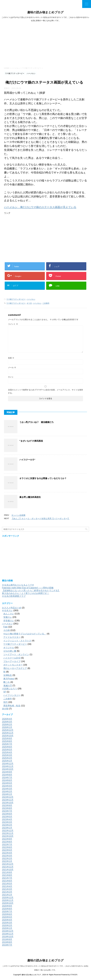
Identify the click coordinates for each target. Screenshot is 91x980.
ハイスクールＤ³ (27, 460)
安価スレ (8, 617)
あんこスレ (9, 614)
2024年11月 (8, 766)
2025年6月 (7, 747)
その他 (7, 630)
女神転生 (8, 675)
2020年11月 (8, 900)
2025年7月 (7, 744)
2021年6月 (7, 881)
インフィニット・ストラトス (17, 641)
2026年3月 (7, 722)
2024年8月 (7, 775)
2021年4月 (7, 886)
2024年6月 (7, 780)
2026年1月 (7, 727)
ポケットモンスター (13, 665)
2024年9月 (7, 772)
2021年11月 (8, 867)
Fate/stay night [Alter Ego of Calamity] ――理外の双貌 (28, 588)
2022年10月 (8, 836)
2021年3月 (7, 889)
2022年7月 (7, 845)
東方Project (9, 679)
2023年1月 (7, 828)
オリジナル (9, 648)
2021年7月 (7, 878)
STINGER (74, 975)
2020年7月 (7, 911)
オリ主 (29, 303)
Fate (5, 627)
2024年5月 (7, 783)
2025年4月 (7, 752)
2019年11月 (8, 934)
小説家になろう (10, 689)
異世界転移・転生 (12, 706)
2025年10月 (8, 736)
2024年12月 (8, 764)
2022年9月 (7, 839)
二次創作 (46, 303)
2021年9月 (7, 872)
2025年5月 (7, 750)
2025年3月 (7, 755)
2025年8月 (7, 741)
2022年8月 (7, 842)
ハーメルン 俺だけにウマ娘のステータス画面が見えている (40, 207)
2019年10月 (8, 937)
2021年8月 (7, 875)
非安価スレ (9, 621)
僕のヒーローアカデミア (15, 668)
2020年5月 (7, 917)
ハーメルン (31, 299)
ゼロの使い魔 (10, 651)
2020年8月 (7, 909)
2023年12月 (8, 797)
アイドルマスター (12, 637)
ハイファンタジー (12, 695)
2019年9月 (7, 939)
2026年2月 (7, 725)
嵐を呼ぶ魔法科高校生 (30, 497)
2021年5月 (7, 884)
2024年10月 (8, 769)
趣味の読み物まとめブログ (45, 13)
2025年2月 (7, 758)
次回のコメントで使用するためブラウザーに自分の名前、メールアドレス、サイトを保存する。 (45, 391)
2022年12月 (8, 831)
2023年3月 (7, 822)
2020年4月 (7, 920)
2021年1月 (7, 895)
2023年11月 (8, 800)
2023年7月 (7, 811)
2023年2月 (7, 825)
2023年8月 (7, 808)
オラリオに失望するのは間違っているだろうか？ (43, 478)
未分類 (5, 709)
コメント (13, 324)
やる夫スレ (7, 610)
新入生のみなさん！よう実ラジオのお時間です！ (26, 593)
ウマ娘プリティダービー (16, 299)
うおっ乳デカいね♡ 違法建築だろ (37, 422)
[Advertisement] (45, 44)
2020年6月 (7, 914)
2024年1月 (7, 794)
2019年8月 (7, 942)
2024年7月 (7, 778)
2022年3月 (7, 856)
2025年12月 (8, 730)
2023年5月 (7, 817)
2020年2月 (7, 925)
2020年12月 (8, 898)
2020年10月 (8, 903)
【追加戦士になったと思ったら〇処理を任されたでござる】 (31, 591)
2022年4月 (7, 853)
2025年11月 (8, 733)
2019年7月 (7, 945)
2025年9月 (7, 738)
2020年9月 (7, 906)
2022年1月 (7, 861)
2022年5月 (7, 850)
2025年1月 (7, 761)
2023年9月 (7, 805)
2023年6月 (7, 814)
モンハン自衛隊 (18, 515)
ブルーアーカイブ (12, 661)
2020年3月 (7, 923)
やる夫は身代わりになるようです (18, 585)
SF (5, 692)
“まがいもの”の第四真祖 (31, 441)
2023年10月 (8, 803)
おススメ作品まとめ (12, 608)
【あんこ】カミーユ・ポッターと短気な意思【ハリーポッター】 (40, 519)
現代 (5, 702)
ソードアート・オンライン (16, 654)
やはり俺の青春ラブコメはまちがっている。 (25, 634)
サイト (11, 377)
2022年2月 (7, 858)
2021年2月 (7, 892)
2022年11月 (8, 833)
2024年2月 (7, 791)
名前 (11, 358)
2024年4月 (7, 786)
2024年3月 (7, 789)
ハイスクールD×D (12, 658)
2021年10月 (8, 870)
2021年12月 (8, 864)
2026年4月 (7, 719)
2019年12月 (8, 931)
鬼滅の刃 (8, 686)
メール (12, 367)
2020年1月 (7, 928)
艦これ (7, 682)
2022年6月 (7, 847)
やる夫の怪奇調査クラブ (14, 596)
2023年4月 (7, 819)
